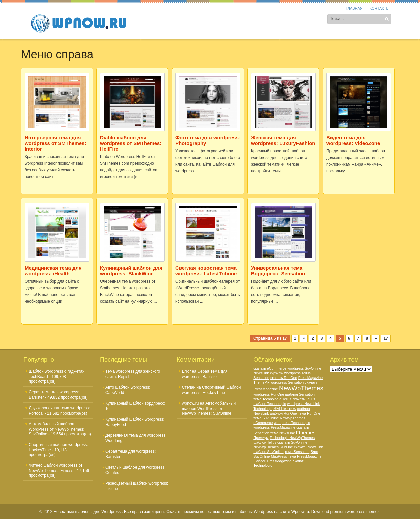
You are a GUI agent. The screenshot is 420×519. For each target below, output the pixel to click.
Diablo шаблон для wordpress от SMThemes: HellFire (131, 143)
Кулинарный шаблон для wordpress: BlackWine (131, 271)
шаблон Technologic (270, 404)
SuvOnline (261, 456)
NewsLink (261, 373)
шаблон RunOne (283, 413)
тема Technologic (267, 399)
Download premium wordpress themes (345, 512)
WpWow (276, 373)
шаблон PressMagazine (272, 461)
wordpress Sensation (287, 382)
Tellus (287, 399)
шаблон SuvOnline (268, 452)
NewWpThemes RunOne (273, 447)
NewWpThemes (301, 388)
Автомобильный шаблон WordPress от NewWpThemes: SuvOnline (56, 429)
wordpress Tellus (297, 373)
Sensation (261, 378)
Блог (314, 452)
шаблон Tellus (265, 442)
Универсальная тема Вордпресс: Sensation (278, 271)
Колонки (183, 20)
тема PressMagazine (305, 456)
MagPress (279, 456)
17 (386, 338)
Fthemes (305, 432)
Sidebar (153, 20)
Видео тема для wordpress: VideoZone (353, 140)
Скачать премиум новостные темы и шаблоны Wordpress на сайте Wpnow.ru (238, 512)
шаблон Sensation (300, 394)
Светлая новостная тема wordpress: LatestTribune (206, 271)
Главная (354, 8)
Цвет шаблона (276, 20)
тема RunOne (309, 413)
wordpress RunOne (269, 394)
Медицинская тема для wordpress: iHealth (53, 271)
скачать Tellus (304, 399)
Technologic (263, 409)
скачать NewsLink (308, 447)
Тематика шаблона (226, 20)
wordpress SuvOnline (304, 368)
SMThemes (285, 408)
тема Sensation (297, 452)
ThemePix (261, 382)
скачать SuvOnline (292, 442)
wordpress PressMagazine (274, 427)
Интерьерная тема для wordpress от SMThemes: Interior (56, 143)
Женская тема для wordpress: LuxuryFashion (283, 140)
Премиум (261, 438)
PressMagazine (310, 378)
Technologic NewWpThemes (292, 438)
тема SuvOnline (266, 418)
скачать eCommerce (270, 368)
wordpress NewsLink (303, 404)
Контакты (379, 8)
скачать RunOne (284, 378)
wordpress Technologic (292, 423)
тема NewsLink (282, 433)
